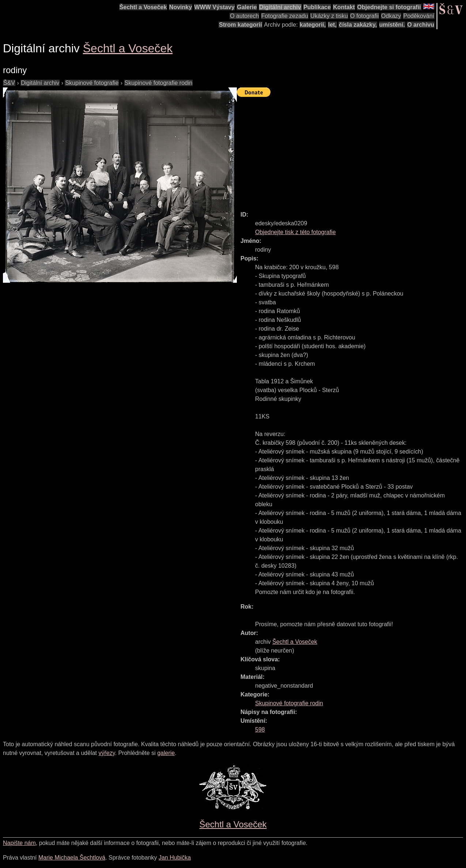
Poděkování (419, 16)
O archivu (421, 25)
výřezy (107, 753)
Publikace (317, 7)
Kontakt (344, 7)
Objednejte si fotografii (389, 7)
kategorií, (313, 25)
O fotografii (364, 16)
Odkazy (391, 16)
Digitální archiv (280, 7)
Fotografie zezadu (285, 16)
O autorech (244, 16)
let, (332, 25)
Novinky (181, 7)
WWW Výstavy (215, 7)
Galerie (247, 7)
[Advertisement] (351, 151)
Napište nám (19, 843)
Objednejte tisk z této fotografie (295, 232)
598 (260, 730)
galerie (166, 753)
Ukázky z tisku (329, 16)
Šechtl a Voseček (143, 7)
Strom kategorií (240, 25)
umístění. (392, 25)
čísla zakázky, (358, 25)
